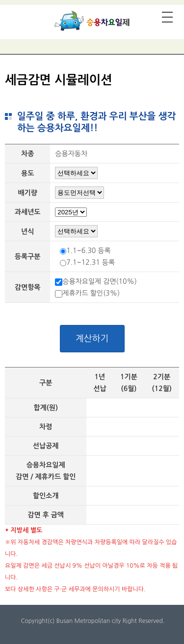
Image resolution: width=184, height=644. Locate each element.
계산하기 (92, 339)
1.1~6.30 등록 (88, 251)
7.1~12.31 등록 (91, 262)
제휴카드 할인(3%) (91, 293)
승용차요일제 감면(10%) (100, 281)
